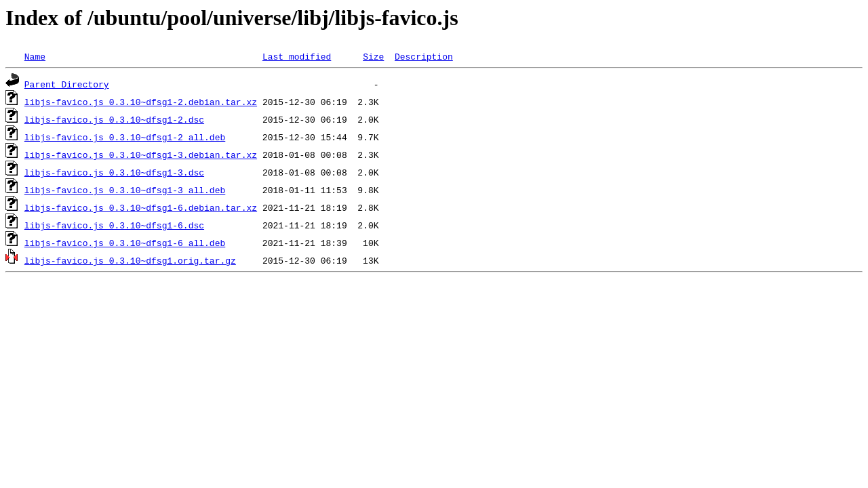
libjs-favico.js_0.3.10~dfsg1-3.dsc (114, 172)
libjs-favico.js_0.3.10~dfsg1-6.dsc (114, 225)
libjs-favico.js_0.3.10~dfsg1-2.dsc (114, 119)
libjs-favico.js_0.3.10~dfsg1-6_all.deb (125, 243)
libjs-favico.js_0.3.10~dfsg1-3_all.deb (125, 190)
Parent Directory (67, 84)
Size (373, 56)
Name (35, 56)
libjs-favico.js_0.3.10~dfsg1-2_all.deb (125, 137)
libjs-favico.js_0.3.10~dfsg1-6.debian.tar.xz (141, 207)
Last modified (297, 56)
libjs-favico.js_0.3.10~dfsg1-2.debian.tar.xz (141, 102)
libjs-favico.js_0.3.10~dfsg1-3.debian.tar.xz (141, 155)
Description (424, 56)
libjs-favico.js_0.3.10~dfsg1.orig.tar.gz (130, 260)
